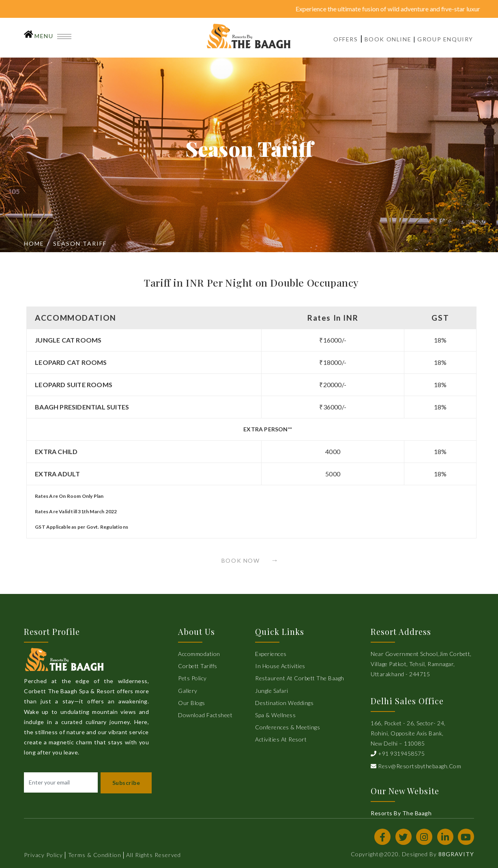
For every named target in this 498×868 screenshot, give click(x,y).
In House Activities (280, 666)
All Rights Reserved (153, 855)
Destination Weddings (284, 703)
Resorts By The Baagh (401, 813)
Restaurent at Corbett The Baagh (300, 678)
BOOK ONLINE (388, 39)
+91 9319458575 (398, 753)
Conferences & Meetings (288, 727)
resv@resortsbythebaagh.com (416, 766)
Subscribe (126, 783)
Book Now (245, 560)
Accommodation (199, 654)
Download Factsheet (205, 715)
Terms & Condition (95, 855)
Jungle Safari (272, 691)
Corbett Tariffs (198, 666)
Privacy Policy (43, 855)
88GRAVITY (456, 854)
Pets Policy (192, 678)
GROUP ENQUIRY (445, 39)
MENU (53, 36)
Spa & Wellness (275, 715)
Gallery (188, 691)
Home (34, 243)
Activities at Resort (281, 739)
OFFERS (346, 39)
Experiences (271, 654)
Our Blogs (192, 703)
